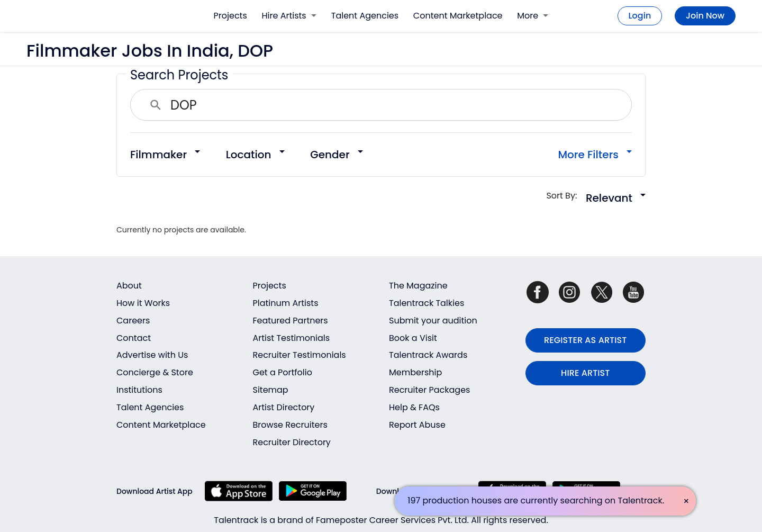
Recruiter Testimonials (300, 355)
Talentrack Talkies (427, 303)
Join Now (705, 16)
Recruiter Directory (292, 442)
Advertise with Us (152, 355)
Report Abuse (417, 425)
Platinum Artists (286, 303)
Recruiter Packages (429, 390)
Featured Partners (291, 321)
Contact (134, 338)
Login (640, 16)
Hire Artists (289, 16)
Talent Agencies (365, 16)
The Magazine (418, 286)
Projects (230, 16)
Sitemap (271, 390)
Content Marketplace (458, 16)
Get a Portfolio (283, 372)
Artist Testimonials (292, 338)
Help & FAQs (414, 407)
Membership (415, 372)
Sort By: (565, 196)
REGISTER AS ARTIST (585, 340)
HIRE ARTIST (585, 373)
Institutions (139, 390)
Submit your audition (433, 321)
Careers (133, 321)
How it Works (143, 303)
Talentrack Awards (428, 355)
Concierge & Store (155, 372)
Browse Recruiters (290, 425)
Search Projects (179, 75)
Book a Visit (413, 338)
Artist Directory (284, 407)
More (533, 16)
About (129, 286)
